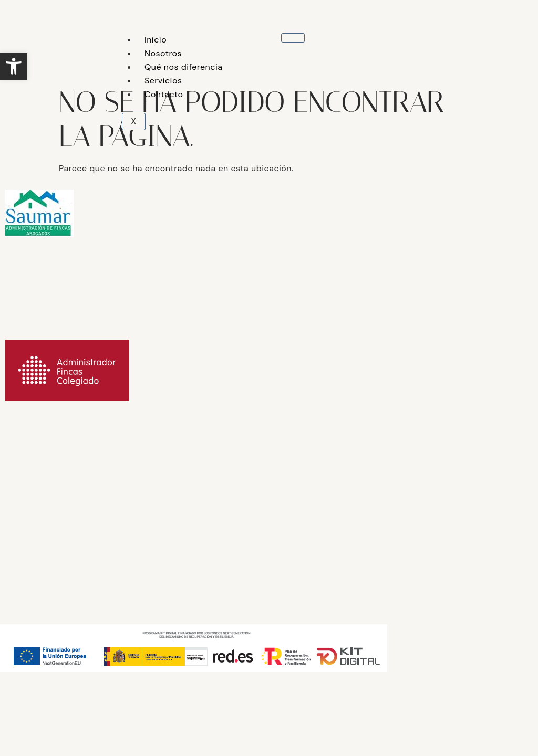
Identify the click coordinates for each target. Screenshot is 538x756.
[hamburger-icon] (293, 38)
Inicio (156, 40)
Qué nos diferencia (184, 67)
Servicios (163, 81)
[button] (14, 66)
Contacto (164, 94)
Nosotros (163, 53)
